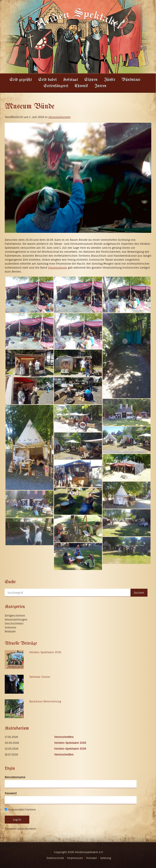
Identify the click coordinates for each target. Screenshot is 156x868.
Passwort (11, 793)
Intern (101, 86)
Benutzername (15, 777)
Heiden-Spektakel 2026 (45, 652)
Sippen (91, 80)
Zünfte (110, 80)
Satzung (106, 858)
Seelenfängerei (56, 86)
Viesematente (58, 267)
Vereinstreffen (64, 737)
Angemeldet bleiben (20, 809)
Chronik (81, 86)
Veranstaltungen (59, 117)
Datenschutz (55, 858)
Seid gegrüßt (21, 80)
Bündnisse (131, 80)
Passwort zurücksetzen (20, 829)
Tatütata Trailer (40, 677)
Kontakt (92, 858)
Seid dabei (47, 80)
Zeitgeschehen (15, 615)
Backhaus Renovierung (45, 701)
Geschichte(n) (14, 623)
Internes (10, 627)
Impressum (75, 858)
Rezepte (10, 631)
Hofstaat (71, 80)
